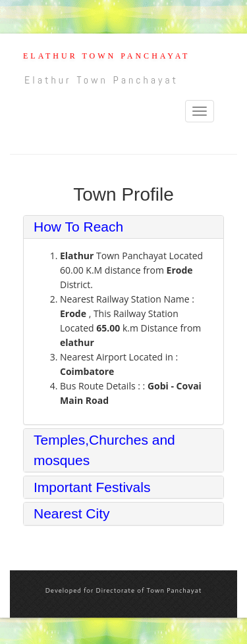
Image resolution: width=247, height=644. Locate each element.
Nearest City (72, 513)
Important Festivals (92, 487)
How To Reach (78, 227)
